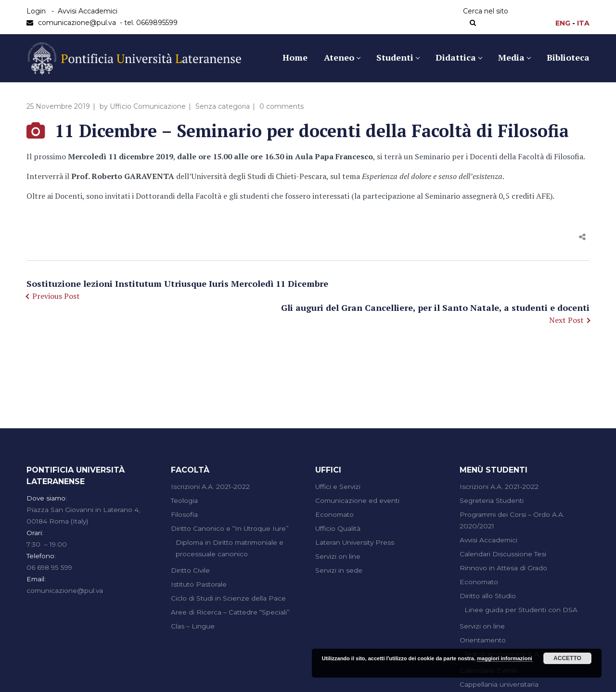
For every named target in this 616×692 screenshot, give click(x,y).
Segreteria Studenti (492, 500)
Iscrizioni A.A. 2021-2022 (210, 487)
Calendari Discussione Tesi (503, 554)
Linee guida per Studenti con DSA (521, 610)
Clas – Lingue (193, 626)
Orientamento (483, 640)
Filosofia (184, 514)
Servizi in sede (339, 570)
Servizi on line (338, 556)
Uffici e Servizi (338, 487)
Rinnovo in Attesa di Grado (503, 568)
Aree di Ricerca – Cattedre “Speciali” (230, 612)
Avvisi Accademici (88, 11)
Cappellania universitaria (499, 684)
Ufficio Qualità (338, 528)
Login (36, 11)
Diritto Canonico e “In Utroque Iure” (230, 528)
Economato (334, 514)
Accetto (567, 658)
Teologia (184, 500)
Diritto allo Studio (488, 596)
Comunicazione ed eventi (357, 500)
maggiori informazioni (505, 658)
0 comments (282, 106)
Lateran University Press (355, 542)
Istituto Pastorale (199, 584)
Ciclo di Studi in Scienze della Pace (228, 598)
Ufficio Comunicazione (148, 106)
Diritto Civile (190, 570)
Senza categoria (223, 106)
